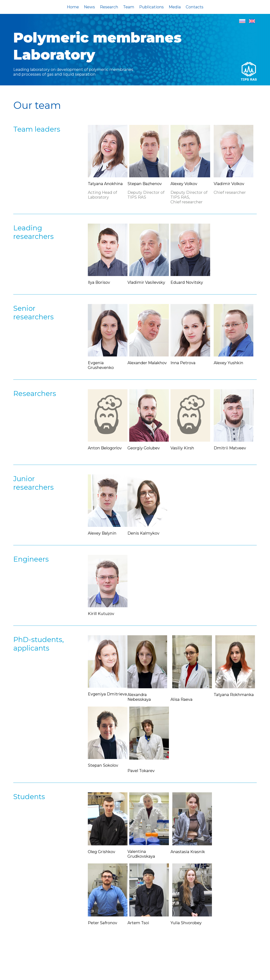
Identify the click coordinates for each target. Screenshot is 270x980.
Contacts (195, 7)
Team (129, 7)
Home (73, 7)
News (89, 7)
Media (175, 7)
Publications (151, 7)
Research (109, 7)
